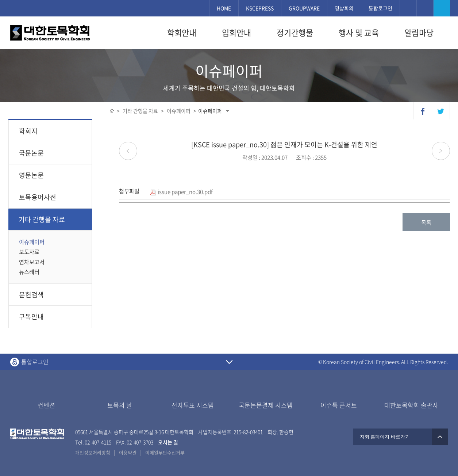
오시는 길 (168, 442)
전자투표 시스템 (193, 405)
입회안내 (236, 33)
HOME (224, 8)
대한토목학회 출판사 (411, 405)
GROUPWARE (304, 8)
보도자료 (29, 252)
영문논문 (52, 175)
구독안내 (31, 317)
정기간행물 (295, 33)
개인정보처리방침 (93, 452)
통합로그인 (380, 8)
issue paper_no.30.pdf (181, 192)
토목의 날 (120, 405)
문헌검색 (31, 295)
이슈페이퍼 (210, 111)
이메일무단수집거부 (165, 452)
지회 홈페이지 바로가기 (401, 437)
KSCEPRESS (260, 8)
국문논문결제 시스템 (266, 405)
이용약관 (128, 452)
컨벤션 (46, 405)
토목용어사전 (38, 197)
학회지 (52, 131)
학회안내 (182, 33)
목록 (426, 222)
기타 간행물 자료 (52, 219)
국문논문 (52, 153)
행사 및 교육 (359, 33)
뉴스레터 (29, 272)
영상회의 (344, 8)
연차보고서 (32, 262)
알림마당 (419, 33)
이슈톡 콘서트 (339, 405)
